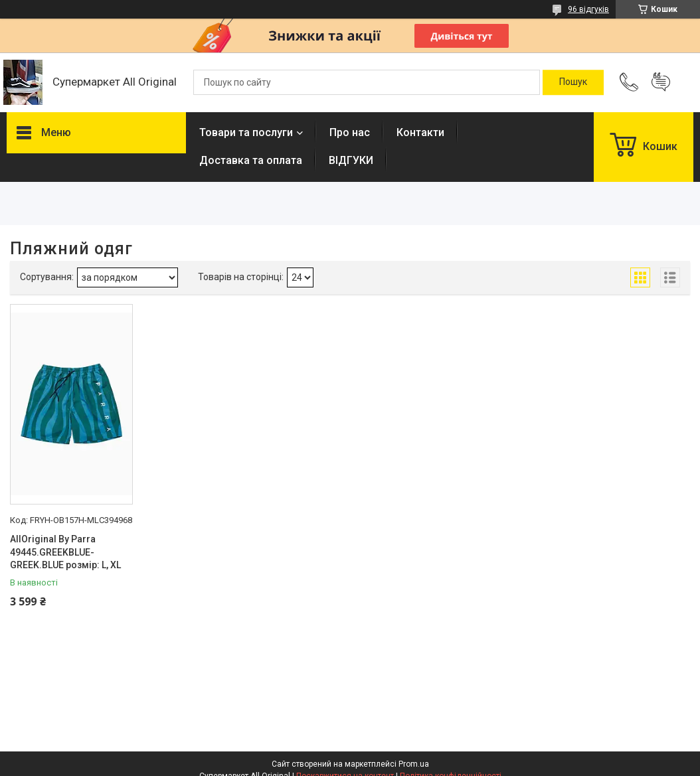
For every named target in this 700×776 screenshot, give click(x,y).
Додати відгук (661, 82)
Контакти (420, 132)
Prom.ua (414, 764)
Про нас (350, 132)
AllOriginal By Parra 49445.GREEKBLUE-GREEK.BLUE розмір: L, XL (65, 552)
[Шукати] (573, 82)
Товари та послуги (246, 132)
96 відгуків (588, 9)
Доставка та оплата (251, 160)
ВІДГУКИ (351, 160)
